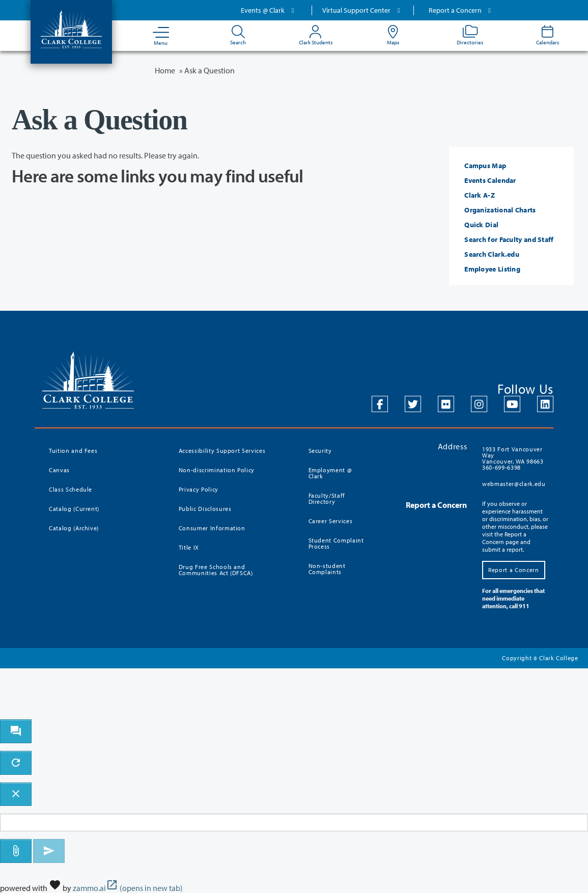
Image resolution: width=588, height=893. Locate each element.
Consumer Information (212, 528)
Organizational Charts (500, 210)
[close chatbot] (16, 794)
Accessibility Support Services (222, 451)
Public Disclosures (205, 509)
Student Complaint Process (336, 543)
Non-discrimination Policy (217, 470)
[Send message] (49, 851)
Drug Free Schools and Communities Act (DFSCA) (216, 570)
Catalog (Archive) (74, 528)
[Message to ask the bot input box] (294, 822)
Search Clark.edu (492, 254)
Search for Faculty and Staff (509, 239)
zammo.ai (128, 888)
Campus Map (485, 166)
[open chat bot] (16, 731)
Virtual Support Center (362, 10)
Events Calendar (490, 180)
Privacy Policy (199, 489)
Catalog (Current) (74, 509)
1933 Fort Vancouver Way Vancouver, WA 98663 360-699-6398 (513, 458)
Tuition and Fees (73, 451)
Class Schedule (71, 489)
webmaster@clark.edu (514, 484)
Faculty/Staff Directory (327, 498)
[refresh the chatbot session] (16, 763)
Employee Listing (492, 269)
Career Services (331, 521)
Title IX (189, 547)
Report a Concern (461, 10)
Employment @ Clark (330, 473)
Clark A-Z (480, 195)
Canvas (59, 470)
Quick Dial (481, 225)
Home (165, 70)
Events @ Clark (269, 10)
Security (320, 451)
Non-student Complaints (327, 569)
